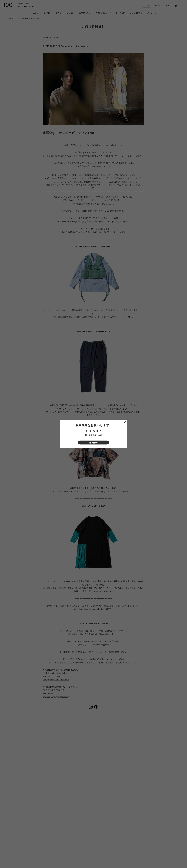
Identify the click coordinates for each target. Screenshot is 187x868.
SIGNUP (94, 443)
